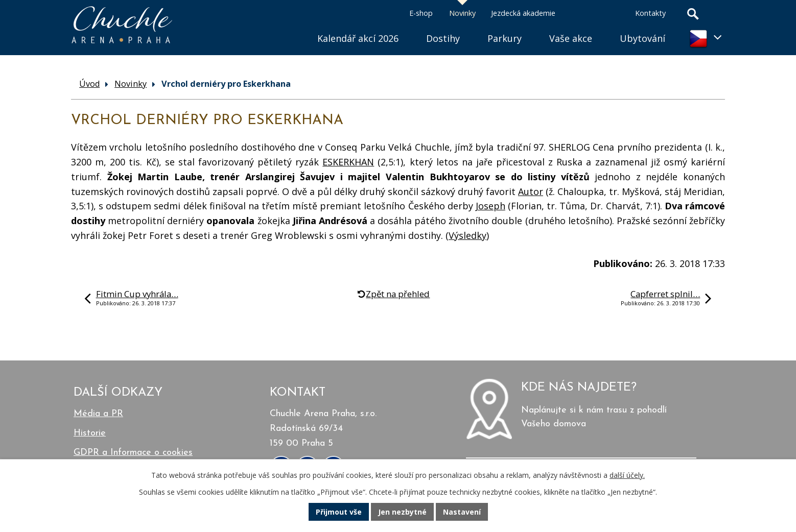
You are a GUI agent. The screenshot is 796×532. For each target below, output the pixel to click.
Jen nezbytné (402, 512)
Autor (531, 191)
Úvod (290, 26)
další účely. (627, 475)
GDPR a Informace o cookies (133, 453)
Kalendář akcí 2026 (358, 38)
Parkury (505, 38)
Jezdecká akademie (523, 13)
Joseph (490, 206)
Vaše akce (571, 38)
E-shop (421, 13)
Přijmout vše (339, 512)
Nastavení (462, 512)
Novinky (462, 13)
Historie (90, 433)
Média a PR (98, 414)
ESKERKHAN (348, 162)
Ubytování (642, 38)
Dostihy (443, 38)
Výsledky (467, 235)
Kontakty (650, 13)
